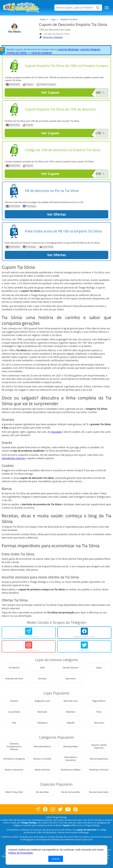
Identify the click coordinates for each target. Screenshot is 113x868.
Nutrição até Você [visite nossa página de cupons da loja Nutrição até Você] (14, 679)
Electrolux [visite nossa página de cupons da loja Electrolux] (99, 723)
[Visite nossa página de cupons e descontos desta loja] (14, 66)
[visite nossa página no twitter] (60, 809)
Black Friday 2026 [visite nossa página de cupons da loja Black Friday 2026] (14, 792)
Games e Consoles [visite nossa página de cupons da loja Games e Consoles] (42, 759)
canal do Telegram (90, 49)
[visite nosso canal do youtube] (68, 809)
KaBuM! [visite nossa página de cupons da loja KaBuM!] (71, 723)
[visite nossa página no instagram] (53, 809)
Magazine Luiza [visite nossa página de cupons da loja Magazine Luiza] (42, 701)
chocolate (56, 432)
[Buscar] (98, 8)
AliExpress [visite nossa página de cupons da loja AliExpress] (42, 723)
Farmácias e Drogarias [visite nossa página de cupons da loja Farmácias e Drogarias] (14, 759)
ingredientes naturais (13, 458)
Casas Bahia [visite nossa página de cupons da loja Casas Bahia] (14, 712)
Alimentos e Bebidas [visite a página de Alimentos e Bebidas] (53, 37)
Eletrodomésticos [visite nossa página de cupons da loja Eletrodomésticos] (42, 746)
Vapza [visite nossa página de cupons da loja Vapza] (99, 668)
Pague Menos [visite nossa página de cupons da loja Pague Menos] (99, 701)
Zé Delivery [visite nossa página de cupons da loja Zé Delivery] (14, 668)
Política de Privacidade (21, 853)
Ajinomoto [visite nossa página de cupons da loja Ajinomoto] (71, 679)
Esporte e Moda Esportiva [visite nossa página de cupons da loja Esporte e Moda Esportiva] (99, 746)
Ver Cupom (68, 93)
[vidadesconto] (84, 646)
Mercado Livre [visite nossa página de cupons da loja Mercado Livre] (71, 701)
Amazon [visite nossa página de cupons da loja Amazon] (14, 701)
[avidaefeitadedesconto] (29, 633)
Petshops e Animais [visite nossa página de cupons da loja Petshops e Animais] (99, 770)
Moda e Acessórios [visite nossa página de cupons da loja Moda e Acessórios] (14, 770)
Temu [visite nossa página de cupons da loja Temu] (99, 712)
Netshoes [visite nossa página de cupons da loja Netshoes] (71, 712)
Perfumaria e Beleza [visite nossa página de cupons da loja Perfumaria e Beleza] (71, 770)
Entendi (56, 859)
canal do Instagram (42, 53)
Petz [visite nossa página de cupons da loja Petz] (14, 723)
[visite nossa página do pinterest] (75, 809)
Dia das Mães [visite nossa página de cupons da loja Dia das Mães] (42, 792)
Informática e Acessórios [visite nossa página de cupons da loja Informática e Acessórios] (71, 759)
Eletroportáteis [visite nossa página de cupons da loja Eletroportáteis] (71, 746)
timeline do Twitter (17, 53)
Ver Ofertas (56, 214)
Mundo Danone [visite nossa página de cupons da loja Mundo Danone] (71, 668)
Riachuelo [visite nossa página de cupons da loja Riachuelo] (42, 712)
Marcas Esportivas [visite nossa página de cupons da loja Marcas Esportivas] (99, 759)
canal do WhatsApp (68, 49)
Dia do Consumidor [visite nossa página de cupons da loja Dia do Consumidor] (71, 792)
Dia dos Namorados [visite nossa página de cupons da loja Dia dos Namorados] (99, 792)
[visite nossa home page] (28, 8)
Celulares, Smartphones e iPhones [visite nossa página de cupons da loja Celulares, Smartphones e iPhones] (14, 746)
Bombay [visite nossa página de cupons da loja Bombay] (42, 679)
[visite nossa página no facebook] (38, 809)
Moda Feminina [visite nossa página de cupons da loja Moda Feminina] (42, 770)
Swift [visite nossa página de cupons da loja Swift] (42, 668)
